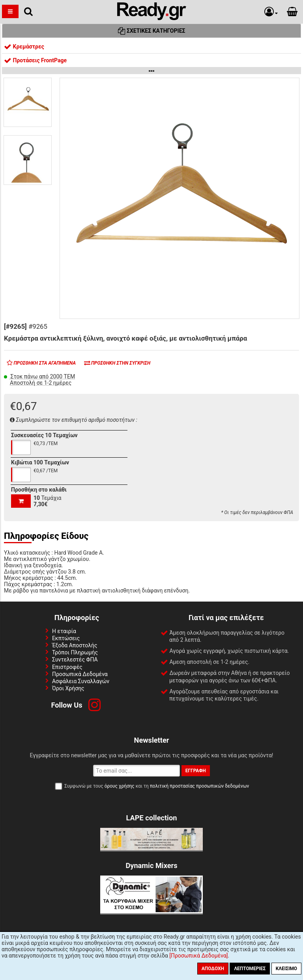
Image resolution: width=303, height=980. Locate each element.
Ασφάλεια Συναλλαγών (81, 681)
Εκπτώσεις (66, 638)
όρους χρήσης (120, 786)
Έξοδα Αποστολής (75, 645)
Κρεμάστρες (24, 47)
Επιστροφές (67, 667)
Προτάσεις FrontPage (35, 60)
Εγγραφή (196, 771)
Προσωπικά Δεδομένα (80, 674)
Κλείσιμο (286, 969)
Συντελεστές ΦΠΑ (75, 660)
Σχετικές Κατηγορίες (152, 31)
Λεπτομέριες (250, 969)
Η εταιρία (64, 631)
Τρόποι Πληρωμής (75, 652)
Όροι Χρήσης (68, 688)
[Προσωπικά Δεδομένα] (198, 956)
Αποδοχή (213, 969)
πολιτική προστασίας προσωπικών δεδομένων (199, 786)
